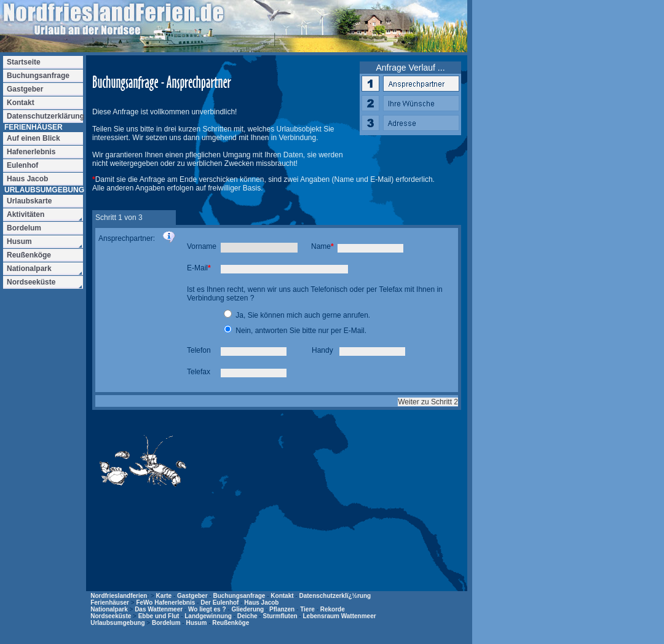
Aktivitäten (26, 214)
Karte (164, 596)
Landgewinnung (208, 616)
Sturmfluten (280, 616)
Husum (196, 623)
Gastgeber (192, 596)
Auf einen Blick (34, 138)
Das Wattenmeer (159, 609)
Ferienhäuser (110, 603)
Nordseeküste (111, 616)
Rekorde (333, 609)
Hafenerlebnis (31, 152)
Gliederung (247, 609)
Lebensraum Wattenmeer (339, 616)
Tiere (307, 609)
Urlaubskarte (29, 201)
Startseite (24, 62)
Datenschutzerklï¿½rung (335, 596)
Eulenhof (22, 165)
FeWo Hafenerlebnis (165, 603)
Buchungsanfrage (239, 596)
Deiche (247, 616)
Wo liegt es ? (207, 609)
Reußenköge (231, 623)
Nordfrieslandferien (119, 596)
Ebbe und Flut (159, 616)
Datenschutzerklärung (45, 116)
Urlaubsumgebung (117, 623)
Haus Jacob (261, 603)
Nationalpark (109, 609)
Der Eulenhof (219, 603)
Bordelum (166, 623)
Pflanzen (282, 609)
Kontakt (282, 596)
